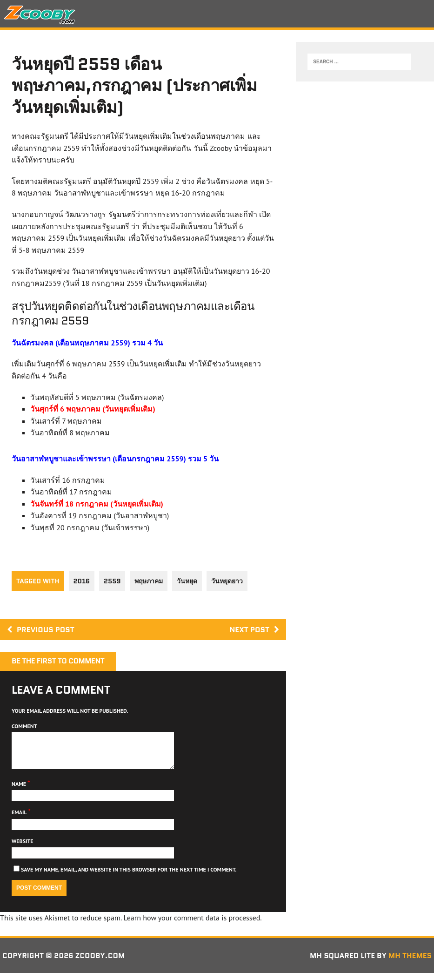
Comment (24, 726)
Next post (254, 630)
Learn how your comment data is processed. (192, 925)
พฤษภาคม (149, 581)
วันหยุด (187, 581)
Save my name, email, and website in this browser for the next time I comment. (129, 876)
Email (20, 819)
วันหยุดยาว (227, 581)
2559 (112, 581)
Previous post (41, 630)
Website (23, 848)
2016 (82, 581)
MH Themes (410, 963)
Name (20, 791)
